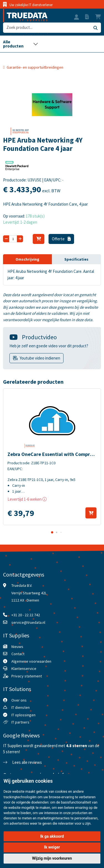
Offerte (61, 239)
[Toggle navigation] (21, 44)
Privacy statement (27, 676)
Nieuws (17, 647)
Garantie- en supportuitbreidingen (35, 67)
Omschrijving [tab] (27, 259)
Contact (18, 654)
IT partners (20, 722)
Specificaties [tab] (76, 259)
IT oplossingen (23, 715)
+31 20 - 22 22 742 (26, 615)
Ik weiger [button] (52, 847)
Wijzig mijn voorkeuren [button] (52, 858)
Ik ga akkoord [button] (52, 836)
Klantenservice (24, 669)
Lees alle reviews (22, 762)
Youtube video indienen (40, 358)
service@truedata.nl (28, 622)
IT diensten (21, 707)
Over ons (19, 700)
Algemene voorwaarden (31, 661)
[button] (77, 18)
